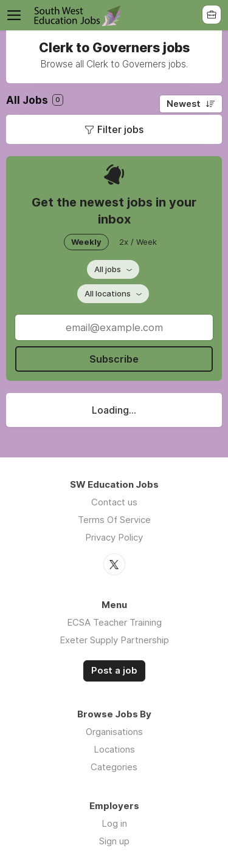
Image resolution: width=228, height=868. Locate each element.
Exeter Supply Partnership (114, 640)
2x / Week (138, 242)
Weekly (86, 242)
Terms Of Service (114, 520)
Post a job (114, 671)
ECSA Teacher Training (114, 622)
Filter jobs (120, 129)
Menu (16, 15)
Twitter (114, 564)
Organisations (114, 732)
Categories (114, 767)
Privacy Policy (114, 537)
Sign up (114, 841)
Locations (114, 749)
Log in (114, 823)
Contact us (114, 502)
